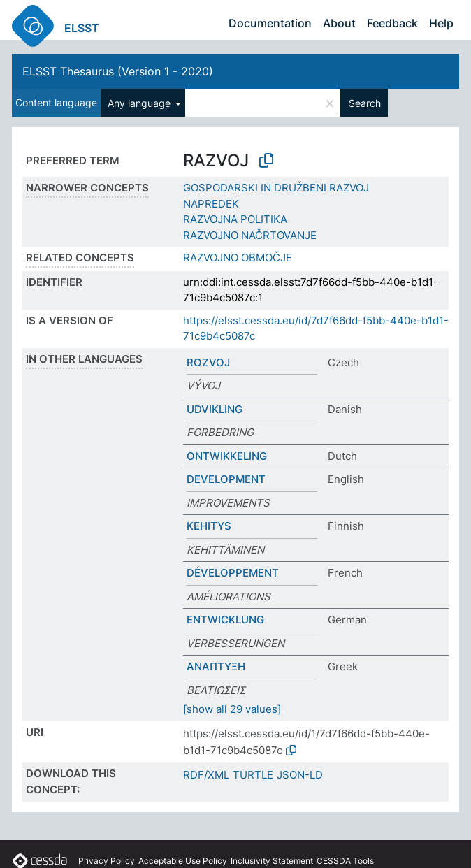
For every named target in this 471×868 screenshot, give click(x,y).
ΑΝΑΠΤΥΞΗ (216, 666)
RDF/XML (206, 775)
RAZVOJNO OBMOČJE (238, 258)
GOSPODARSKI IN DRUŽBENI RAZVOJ (276, 188)
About (339, 23)
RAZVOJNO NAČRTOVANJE (250, 235)
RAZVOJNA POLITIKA (235, 219)
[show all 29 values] (232, 709)
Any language (140, 103)
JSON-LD (300, 775)
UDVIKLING (215, 409)
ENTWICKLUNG (225, 620)
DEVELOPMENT (226, 479)
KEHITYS (209, 526)
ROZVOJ (208, 362)
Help (441, 23)
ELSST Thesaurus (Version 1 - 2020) (118, 71)
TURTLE (253, 775)
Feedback (392, 23)
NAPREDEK (211, 204)
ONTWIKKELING (227, 456)
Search (365, 103)
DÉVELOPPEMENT (233, 573)
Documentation (270, 23)
